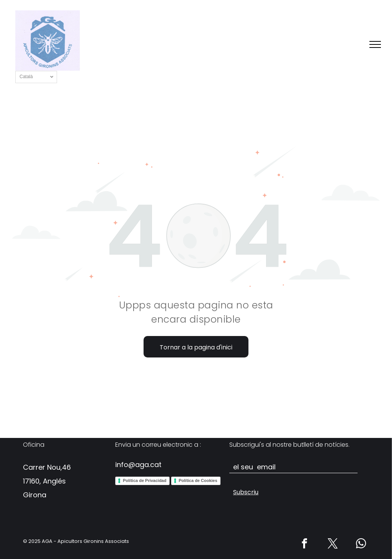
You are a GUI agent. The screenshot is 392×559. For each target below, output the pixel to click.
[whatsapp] (361, 545)
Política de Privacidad (145, 480)
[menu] (375, 44)
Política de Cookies (198, 480)
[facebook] (305, 545)
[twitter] (333, 545)
